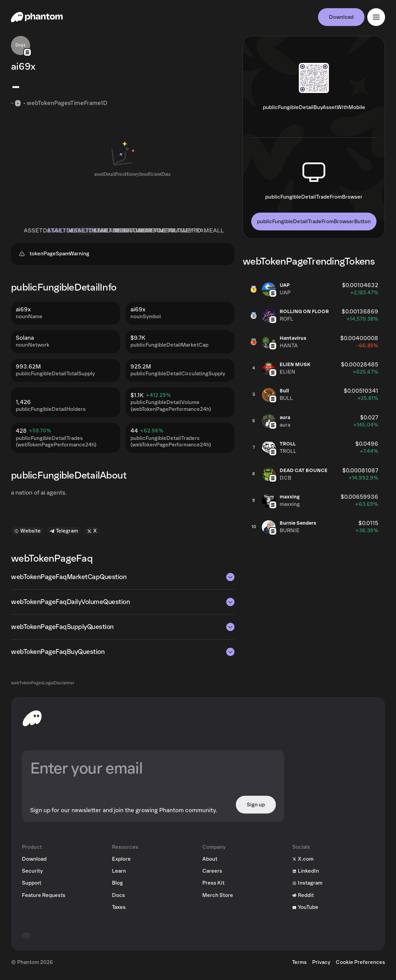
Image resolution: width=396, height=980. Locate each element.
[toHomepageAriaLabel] (32, 721)
